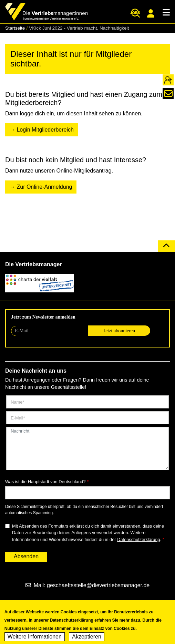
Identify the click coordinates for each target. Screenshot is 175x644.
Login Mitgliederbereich (45, 130)
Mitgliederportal (151, 13)
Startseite (15, 28)
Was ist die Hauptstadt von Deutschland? (45, 482)
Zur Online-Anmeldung (44, 187)
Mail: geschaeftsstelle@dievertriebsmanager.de (87, 585)
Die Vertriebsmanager (34, 264)
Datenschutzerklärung (138, 539)
